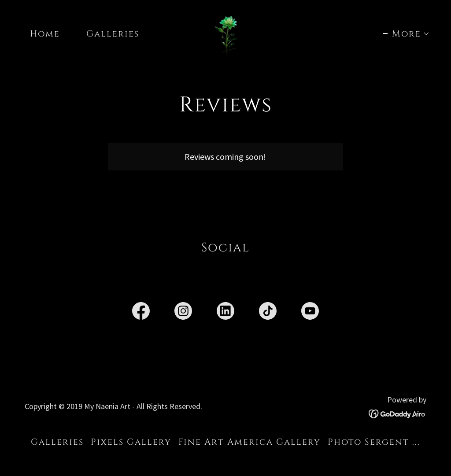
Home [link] (45, 34)
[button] (407, 34)
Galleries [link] (113, 34)
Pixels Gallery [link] (131, 442)
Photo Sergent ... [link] (374, 442)
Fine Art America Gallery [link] (250, 442)
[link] (226, 32)
